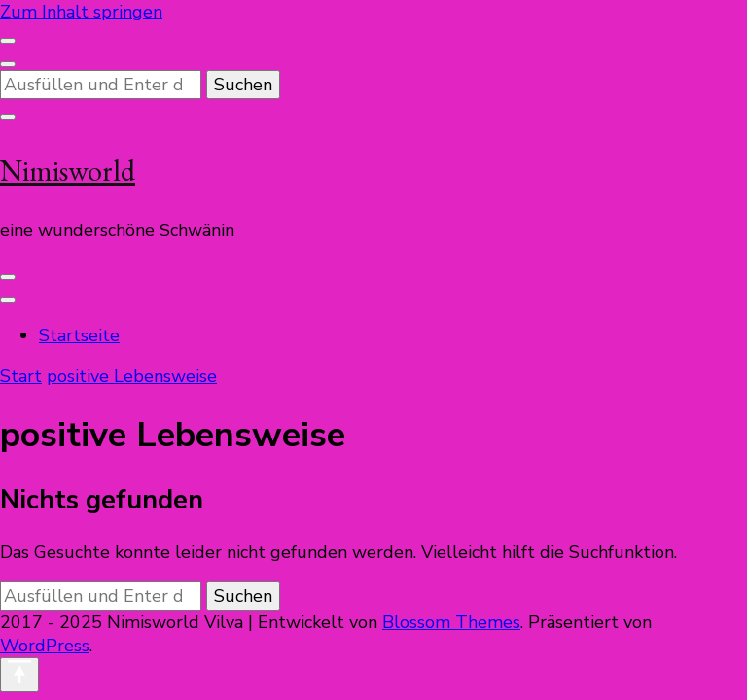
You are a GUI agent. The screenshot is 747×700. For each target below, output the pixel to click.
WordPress (45, 646)
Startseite (79, 335)
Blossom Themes (451, 622)
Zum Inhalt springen (81, 12)
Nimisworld (68, 171)
